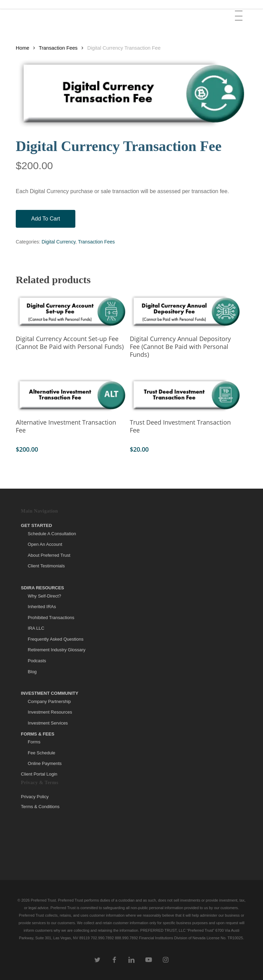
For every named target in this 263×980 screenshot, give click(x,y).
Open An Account (45, 544)
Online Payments (45, 763)
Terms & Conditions (40, 807)
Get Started (36, 525)
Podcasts (37, 661)
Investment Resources (50, 712)
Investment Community (50, 693)
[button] (239, 11)
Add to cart (46, 219)
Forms (34, 742)
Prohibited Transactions (51, 618)
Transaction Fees (58, 48)
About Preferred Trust (49, 555)
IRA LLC (36, 628)
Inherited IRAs (42, 607)
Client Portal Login (39, 774)
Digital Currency (59, 242)
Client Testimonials (46, 566)
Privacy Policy (35, 797)
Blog (32, 672)
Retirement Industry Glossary (57, 650)
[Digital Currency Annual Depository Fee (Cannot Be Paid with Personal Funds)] (185, 312)
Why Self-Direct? (45, 596)
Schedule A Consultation (52, 534)
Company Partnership (49, 701)
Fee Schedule (41, 753)
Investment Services (48, 723)
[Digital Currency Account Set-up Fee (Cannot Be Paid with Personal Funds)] (71, 312)
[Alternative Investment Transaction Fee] (71, 395)
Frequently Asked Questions (56, 639)
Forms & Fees (38, 734)
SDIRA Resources (42, 588)
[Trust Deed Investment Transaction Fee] (185, 395)
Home (22, 48)
